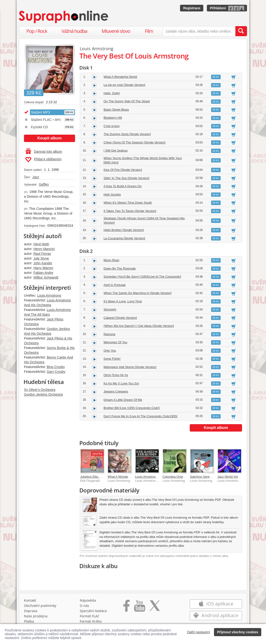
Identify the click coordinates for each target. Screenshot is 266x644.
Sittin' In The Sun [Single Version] (126, 178)
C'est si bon (112, 126)
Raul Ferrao (42, 254)
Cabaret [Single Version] (120, 318)
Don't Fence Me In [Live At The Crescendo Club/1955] (140, 416)
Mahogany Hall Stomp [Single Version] (130, 367)
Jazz (36, 177)
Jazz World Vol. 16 (230, 477)
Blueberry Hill (113, 118)
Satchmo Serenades (204, 477)
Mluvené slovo (116, 31)
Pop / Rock (37, 31)
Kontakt (30, 600)
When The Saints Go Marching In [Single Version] (138, 293)
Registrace (192, 8)
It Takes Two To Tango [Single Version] (130, 211)
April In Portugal (115, 285)
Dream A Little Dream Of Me (123, 400)
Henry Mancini (44, 249)
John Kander (43, 263)
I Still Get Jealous (116, 150)
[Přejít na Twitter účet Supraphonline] (155, 607)
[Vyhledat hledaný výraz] (241, 31)
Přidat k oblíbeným (43, 160)
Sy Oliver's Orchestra (40, 390)
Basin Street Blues (116, 110)
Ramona (109, 334)
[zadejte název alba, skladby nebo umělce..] (199, 31)
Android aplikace (216, 615)
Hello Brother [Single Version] (124, 230)
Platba (29, 621)
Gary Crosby (56, 372)
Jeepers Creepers (116, 391)
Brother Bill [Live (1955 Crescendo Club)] (132, 408)
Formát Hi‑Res (91, 621)
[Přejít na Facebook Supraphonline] (126, 607)
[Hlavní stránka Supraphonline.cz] (64, 17)
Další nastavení (199, 632)
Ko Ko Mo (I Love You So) (121, 383)
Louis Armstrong (49, 295)
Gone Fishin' (112, 359)
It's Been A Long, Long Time (123, 301)
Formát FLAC (90, 616)
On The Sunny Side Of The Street (127, 101)
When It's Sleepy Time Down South (128, 203)
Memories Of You (115, 342)
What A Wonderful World (120, 77)
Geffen (44, 184)
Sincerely (110, 309)
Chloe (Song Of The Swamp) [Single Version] (135, 142)
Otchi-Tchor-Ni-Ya (116, 375)
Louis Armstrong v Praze (152, 477)
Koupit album (49, 138)
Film (149, 31)
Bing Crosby (56, 367)
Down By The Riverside (120, 268)
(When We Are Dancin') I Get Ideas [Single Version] (139, 326)
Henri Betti (41, 244)
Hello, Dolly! (112, 93)
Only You (110, 351)
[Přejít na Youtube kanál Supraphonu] (139, 607)
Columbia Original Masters (181, 477)
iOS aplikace (216, 604)
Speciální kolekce (93, 611)
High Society (112, 194)
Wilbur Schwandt (46, 277)
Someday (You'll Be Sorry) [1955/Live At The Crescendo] (142, 277)
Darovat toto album (44, 152)
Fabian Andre (43, 273)
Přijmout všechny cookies (238, 632)
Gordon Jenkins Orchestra (43, 394)
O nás (84, 606)
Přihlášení (218, 8)
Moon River (111, 260)
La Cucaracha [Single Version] (124, 238)
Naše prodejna (36, 616)
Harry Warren (43, 268)
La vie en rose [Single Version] (124, 85)
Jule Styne (41, 258)
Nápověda (88, 600)
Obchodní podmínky (40, 606)
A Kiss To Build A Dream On (123, 186)
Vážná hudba (74, 31)
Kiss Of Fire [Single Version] (123, 170)
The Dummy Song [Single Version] (127, 134)
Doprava (31, 611)
